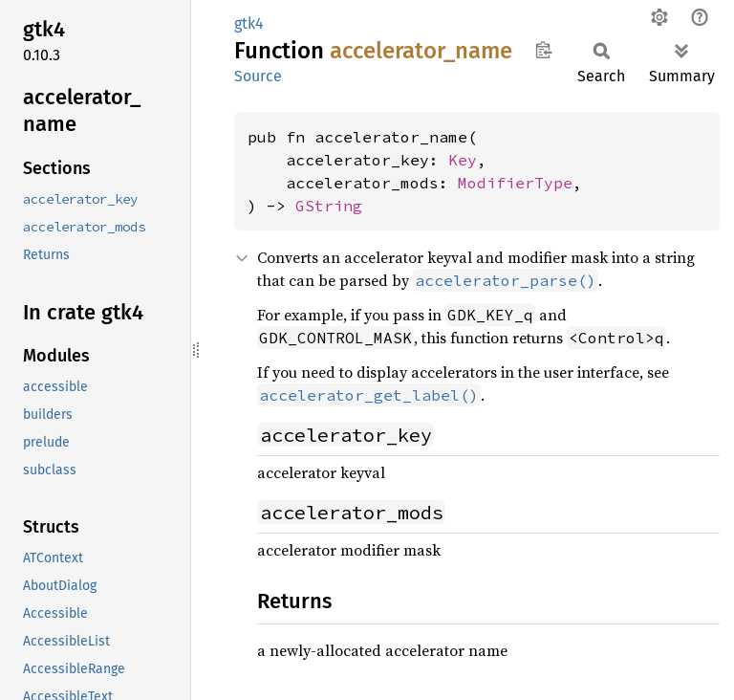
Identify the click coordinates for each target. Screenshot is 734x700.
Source (258, 76)
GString (329, 206)
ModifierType (515, 183)
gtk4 (249, 23)
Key (463, 160)
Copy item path (543, 50)
